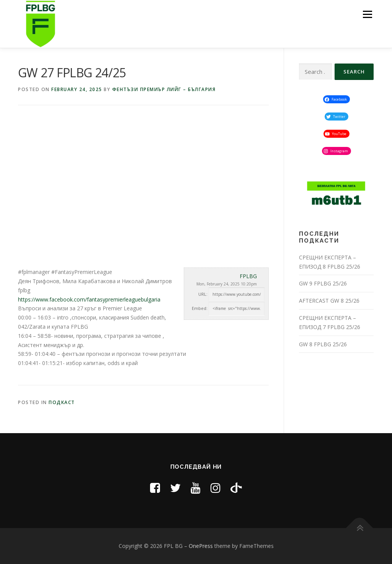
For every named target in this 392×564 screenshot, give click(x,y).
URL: (203, 294)
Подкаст (62, 402)
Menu (367, 14)
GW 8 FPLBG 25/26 (323, 344)
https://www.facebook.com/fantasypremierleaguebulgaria (89, 299)
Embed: (200, 308)
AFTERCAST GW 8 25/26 (329, 301)
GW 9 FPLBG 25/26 (323, 283)
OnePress (201, 546)
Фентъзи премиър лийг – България (164, 89)
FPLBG (248, 276)
